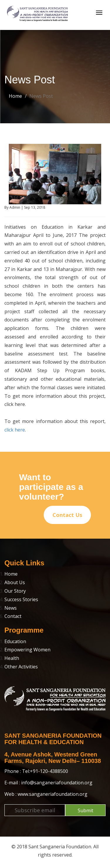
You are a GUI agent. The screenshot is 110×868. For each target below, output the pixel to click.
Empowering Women (27, 650)
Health (12, 658)
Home (15, 96)
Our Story (15, 591)
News (11, 608)
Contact (13, 616)
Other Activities (21, 667)
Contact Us (67, 515)
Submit (86, 810)
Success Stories (21, 599)
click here (15, 430)
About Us (15, 582)
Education (15, 641)
